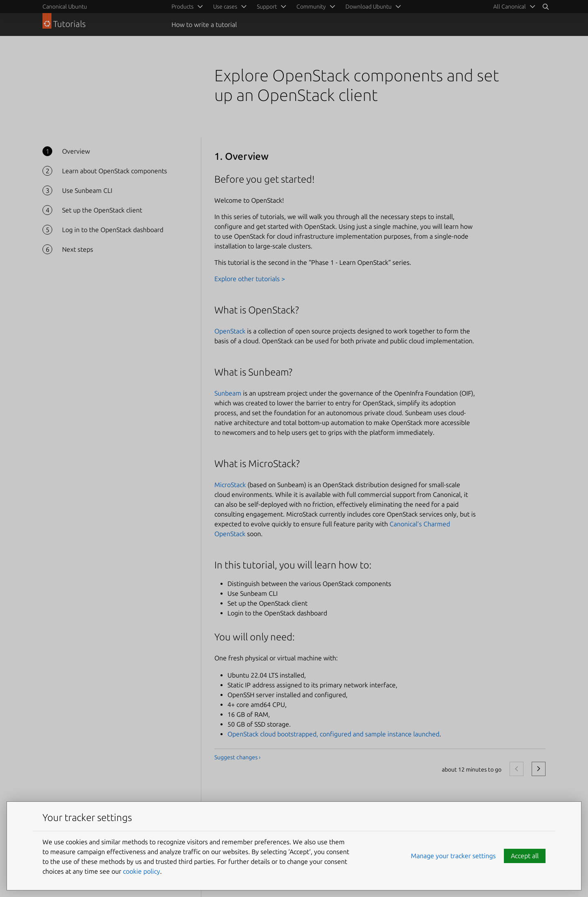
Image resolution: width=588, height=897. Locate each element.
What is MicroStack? (257, 464)
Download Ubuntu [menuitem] (369, 7)
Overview (76, 151)
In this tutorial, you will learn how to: (293, 565)
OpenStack (230, 331)
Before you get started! (265, 179)
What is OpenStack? (257, 310)
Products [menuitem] (183, 7)
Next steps (78, 249)
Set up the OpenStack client (102, 210)
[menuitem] (513, 7)
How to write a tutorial (204, 25)
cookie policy (141, 871)
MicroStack (230, 485)
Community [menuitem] (311, 7)
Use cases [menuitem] (225, 7)
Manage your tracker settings (453, 856)
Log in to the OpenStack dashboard (113, 230)
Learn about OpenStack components (115, 171)
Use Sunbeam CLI (87, 190)
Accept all (525, 856)
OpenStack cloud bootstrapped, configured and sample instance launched (333, 734)
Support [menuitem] (267, 7)
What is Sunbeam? (253, 372)
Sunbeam (228, 393)
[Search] (546, 7)
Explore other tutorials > (250, 279)
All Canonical (510, 7)
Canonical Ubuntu (65, 7)
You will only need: (255, 637)
